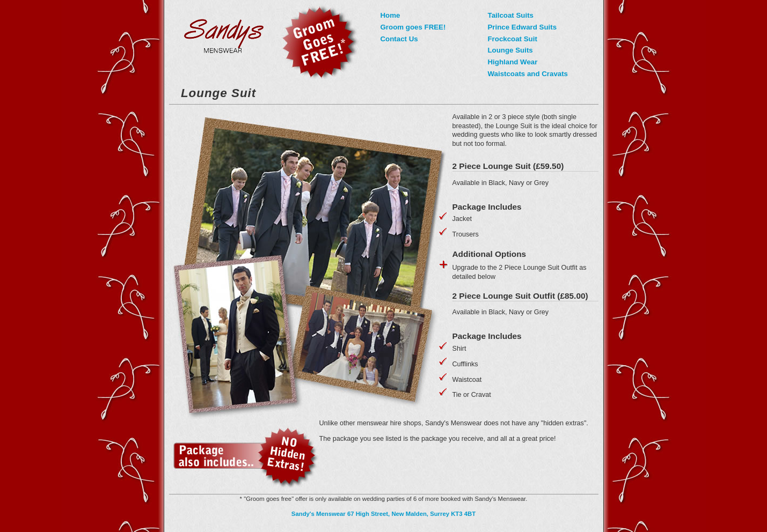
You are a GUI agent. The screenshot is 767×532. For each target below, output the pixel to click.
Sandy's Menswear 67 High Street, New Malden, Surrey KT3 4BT (383, 514)
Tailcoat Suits (511, 15)
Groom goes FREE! (413, 27)
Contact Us (399, 39)
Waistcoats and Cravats (528, 74)
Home (390, 15)
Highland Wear (513, 62)
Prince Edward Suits (523, 27)
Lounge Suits (510, 50)
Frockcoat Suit (513, 39)
